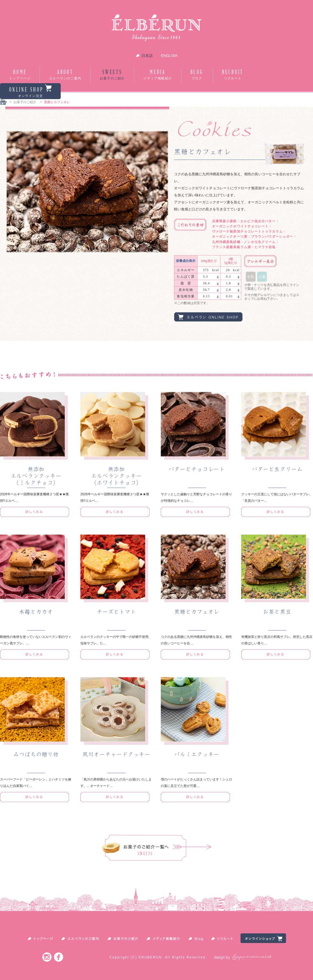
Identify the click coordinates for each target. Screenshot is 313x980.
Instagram (47, 957)
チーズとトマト (117, 612)
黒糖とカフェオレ (197, 612)
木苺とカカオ (36, 612)
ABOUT (65, 75)
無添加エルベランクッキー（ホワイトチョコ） (117, 476)
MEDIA (158, 75)
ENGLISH (169, 56)
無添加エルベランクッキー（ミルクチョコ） (36, 476)
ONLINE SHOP (30, 91)
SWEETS (112, 75)
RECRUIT (233, 75)
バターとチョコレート (197, 469)
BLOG (197, 75)
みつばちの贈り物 (36, 754)
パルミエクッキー (197, 754)
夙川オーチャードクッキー (116, 754)
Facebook (59, 957)
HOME (20, 75)
